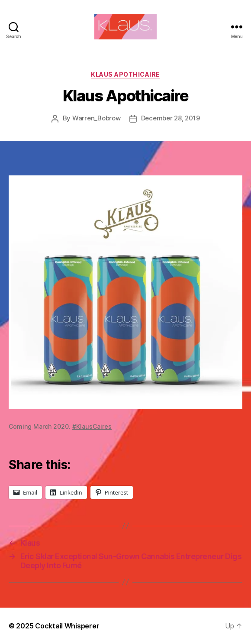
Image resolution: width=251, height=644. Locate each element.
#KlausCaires (92, 426)
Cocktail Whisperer (67, 626)
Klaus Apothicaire (125, 74)
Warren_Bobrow (97, 118)
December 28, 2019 (171, 118)
